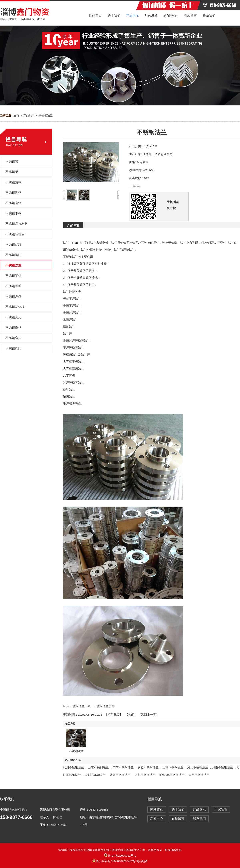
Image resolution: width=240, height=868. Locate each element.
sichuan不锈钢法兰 (172, 775)
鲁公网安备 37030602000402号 (114, 861)
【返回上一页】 (148, 715)
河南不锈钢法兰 (222, 767)
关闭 (131, 715)
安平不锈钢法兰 (199, 775)
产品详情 (73, 225)
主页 (16, 115)
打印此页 (114, 715)
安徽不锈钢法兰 (148, 767)
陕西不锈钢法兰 (120, 775)
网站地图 (142, 861)
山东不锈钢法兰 (98, 767)
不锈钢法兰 (46, 115)
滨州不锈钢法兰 (73, 767)
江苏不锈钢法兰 (173, 767)
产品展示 (29, 115)
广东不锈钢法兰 (123, 767)
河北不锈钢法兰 (198, 767)
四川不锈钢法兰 (145, 775)
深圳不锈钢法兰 (95, 775)
